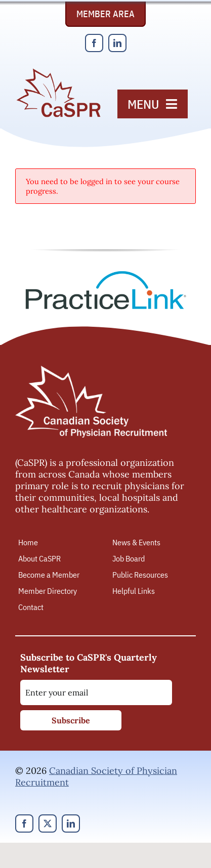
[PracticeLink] (106, 274)
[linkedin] (117, 43)
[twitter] (48, 823)
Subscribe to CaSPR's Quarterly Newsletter (89, 663)
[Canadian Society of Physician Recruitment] (58, 72)
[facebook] (94, 43)
